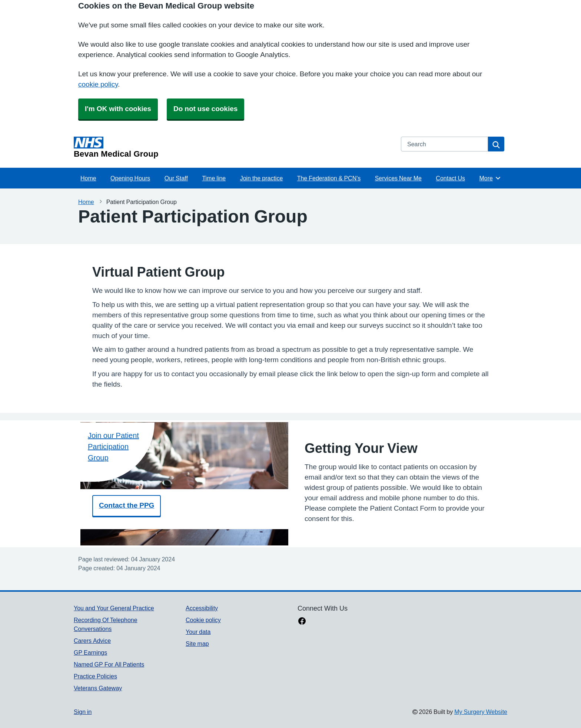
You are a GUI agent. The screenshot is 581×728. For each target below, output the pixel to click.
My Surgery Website (481, 712)
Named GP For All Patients (109, 664)
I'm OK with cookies (118, 109)
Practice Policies (95, 676)
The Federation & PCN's (329, 178)
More (490, 178)
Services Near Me (398, 178)
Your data (198, 632)
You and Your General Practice (114, 608)
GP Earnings (90, 652)
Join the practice (262, 178)
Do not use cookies (205, 109)
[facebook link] (302, 622)
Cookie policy (203, 620)
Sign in (83, 712)
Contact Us (450, 178)
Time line (214, 178)
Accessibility (202, 608)
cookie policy (98, 84)
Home (88, 178)
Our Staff (176, 178)
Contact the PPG (127, 505)
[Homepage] (233, 147)
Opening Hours (130, 178)
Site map (197, 644)
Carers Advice (92, 641)
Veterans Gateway (98, 688)
